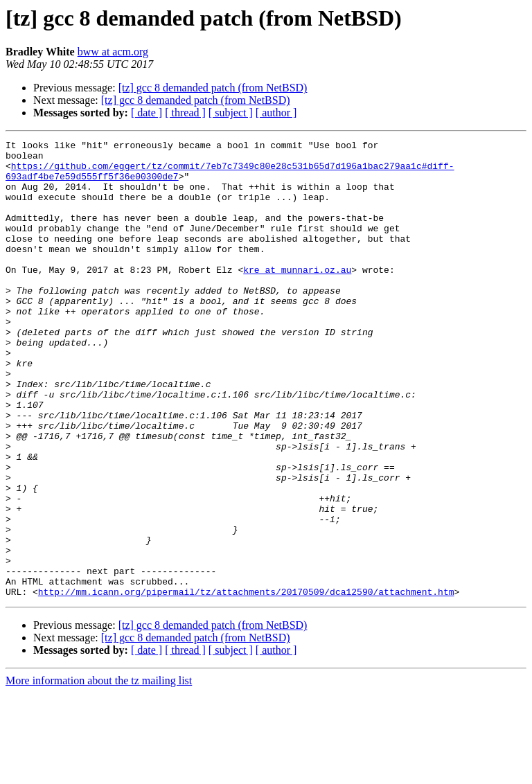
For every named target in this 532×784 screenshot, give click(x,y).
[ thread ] (185, 113)
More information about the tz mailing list (99, 772)
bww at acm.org (113, 52)
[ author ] (276, 113)
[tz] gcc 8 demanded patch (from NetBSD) (213, 88)
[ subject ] (231, 113)
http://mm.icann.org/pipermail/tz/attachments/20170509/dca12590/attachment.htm (246, 683)
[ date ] (147, 113)
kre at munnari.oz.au (297, 296)
